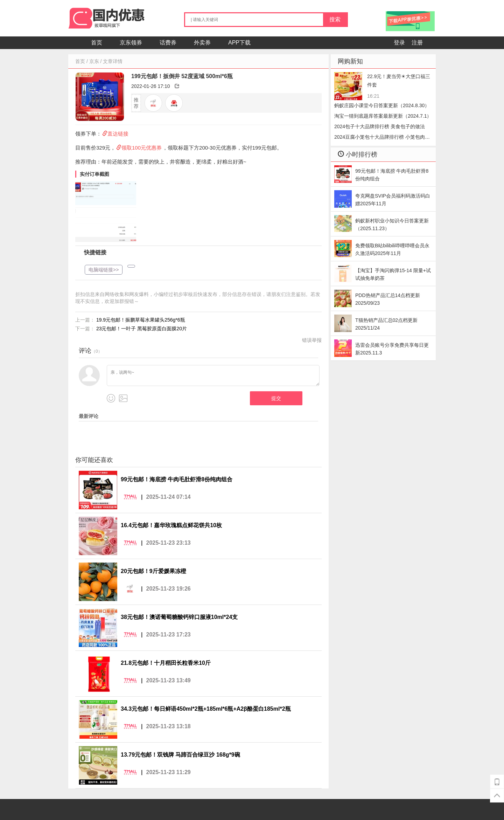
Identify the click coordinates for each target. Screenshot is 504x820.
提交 (276, 398)
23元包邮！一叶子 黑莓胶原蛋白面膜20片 (142, 329)
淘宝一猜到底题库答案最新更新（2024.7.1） (383, 116)
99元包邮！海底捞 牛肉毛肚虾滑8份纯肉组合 (177, 479)
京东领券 (131, 43)
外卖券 (202, 43)
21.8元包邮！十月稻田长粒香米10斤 (166, 663)
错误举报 (312, 340)
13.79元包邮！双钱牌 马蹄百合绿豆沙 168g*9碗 (180, 755)
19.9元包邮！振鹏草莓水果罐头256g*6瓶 (141, 320)
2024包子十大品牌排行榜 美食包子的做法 (380, 126)
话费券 (168, 43)
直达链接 (118, 134)
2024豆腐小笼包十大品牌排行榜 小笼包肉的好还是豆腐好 (382, 138)
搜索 (335, 19)
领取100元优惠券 (142, 148)
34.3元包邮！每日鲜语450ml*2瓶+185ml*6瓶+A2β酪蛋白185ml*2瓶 (206, 709)
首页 (97, 43)
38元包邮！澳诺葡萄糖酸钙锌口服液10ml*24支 (179, 617)
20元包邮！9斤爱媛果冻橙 (153, 571)
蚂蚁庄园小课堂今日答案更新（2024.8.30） (382, 105)
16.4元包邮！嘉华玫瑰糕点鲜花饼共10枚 (171, 525)
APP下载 (239, 43)
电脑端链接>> (104, 270)
